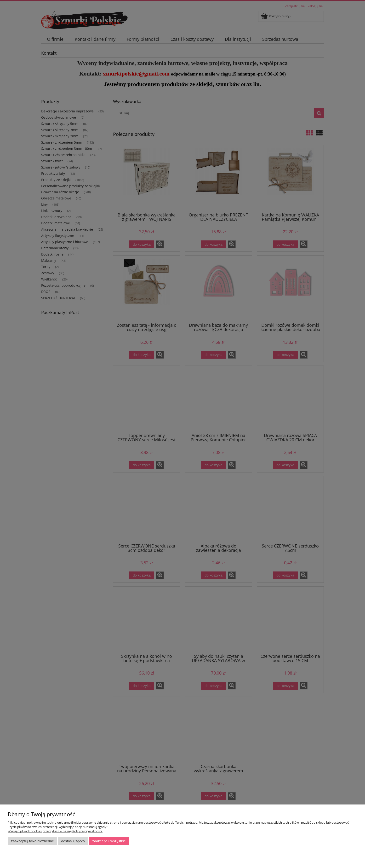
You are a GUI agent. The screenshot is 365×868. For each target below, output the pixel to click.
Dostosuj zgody (73, 841)
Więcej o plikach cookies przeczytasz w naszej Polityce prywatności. (55, 831)
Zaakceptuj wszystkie (109, 841)
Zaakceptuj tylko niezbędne (32, 841)
